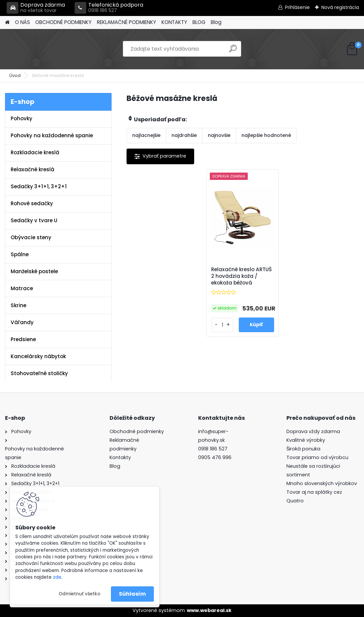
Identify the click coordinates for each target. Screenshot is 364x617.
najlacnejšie (146, 135)
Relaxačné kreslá (32, 169)
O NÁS (22, 22)
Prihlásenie (297, 7)
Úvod (15, 75)
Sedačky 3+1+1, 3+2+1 (39, 186)
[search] (233, 51)
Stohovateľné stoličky (39, 373)
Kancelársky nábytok (38, 356)
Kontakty (120, 457)
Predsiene (23, 339)
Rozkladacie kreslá (35, 152)
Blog (216, 22)
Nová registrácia (340, 7)
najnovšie (219, 135)
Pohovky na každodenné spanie (52, 135)
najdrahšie (184, 135)
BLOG (199, 22)
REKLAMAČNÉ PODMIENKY (127, 22)
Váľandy (22, 322)
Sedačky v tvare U (34, 220)
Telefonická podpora (109, 8)
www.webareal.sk (209, 610)
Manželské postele (34, 271)
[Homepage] (7, 22)
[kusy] (222, 325)
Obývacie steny (31, 237)
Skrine (18, 305)
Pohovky (21, 118)
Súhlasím (132, 594)
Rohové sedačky (32, 203)
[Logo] (51, 49)
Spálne (20, 254)
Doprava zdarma (36, 8)
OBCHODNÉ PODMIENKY (63, 22)
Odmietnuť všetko (79, 594)
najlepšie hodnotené (266, 135)
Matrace (22, 288)
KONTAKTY (174, 22)
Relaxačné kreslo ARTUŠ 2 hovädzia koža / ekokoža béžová (241, 276)
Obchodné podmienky (137, 431)
